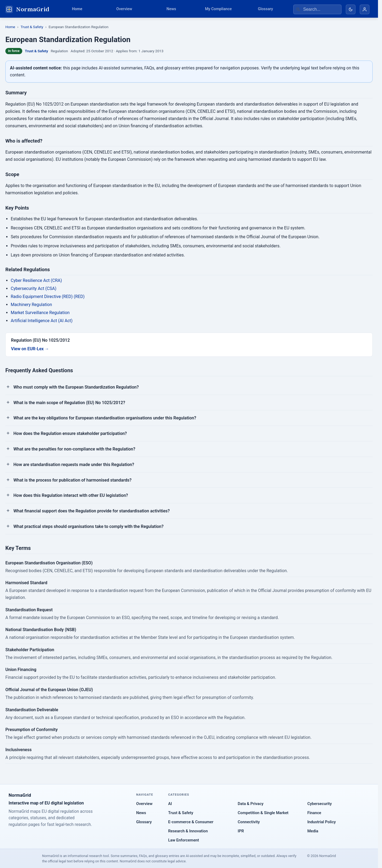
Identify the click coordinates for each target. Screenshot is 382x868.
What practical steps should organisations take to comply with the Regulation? (88, 526)
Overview (124, 9)
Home (77, 9)
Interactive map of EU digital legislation (46, 803)
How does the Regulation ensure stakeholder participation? (70, 433)
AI (170, 804)
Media (313, 831)
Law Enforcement (183, 840)
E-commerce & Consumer (191, 822)
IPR (241, 831)
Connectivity (249, 822)
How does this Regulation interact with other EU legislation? (71, 495)
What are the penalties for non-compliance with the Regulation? (74, 449)
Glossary (265, 9)
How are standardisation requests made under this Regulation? (74, 465)
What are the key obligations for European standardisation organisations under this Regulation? (105, 418)
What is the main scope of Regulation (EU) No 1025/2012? (69, 403)
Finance (314, 813)
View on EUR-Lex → (30, 349)
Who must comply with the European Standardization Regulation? (76, 387)
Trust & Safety (32, 27)
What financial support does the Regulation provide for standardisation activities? (92, 511)
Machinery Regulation (31, 305)
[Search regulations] (317, 9)
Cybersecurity (319, 804)
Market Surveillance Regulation (40, 313)
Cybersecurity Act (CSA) (34, 288)
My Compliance (218, 9)
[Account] (365, 9)
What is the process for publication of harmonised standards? (73, 480)
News (171, 9)
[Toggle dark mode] (351, 9)
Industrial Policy (321, 822)
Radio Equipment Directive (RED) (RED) (48, 297)
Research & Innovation (188, 831)
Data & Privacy (251, 804)
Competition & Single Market (263, 813)
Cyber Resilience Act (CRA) (36, 280)
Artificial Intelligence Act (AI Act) (42, 321)
